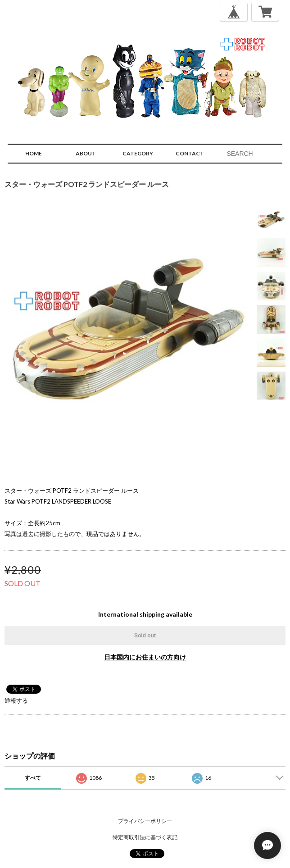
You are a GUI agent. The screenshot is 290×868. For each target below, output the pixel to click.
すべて (33, 778)
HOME (34, 153)
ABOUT (86, 153)
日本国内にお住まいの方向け (145, 657)
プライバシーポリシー (145, 821)
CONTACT (190, 153)
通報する (16, 700)
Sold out (145, 636)
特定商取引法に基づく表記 (145, 837)
